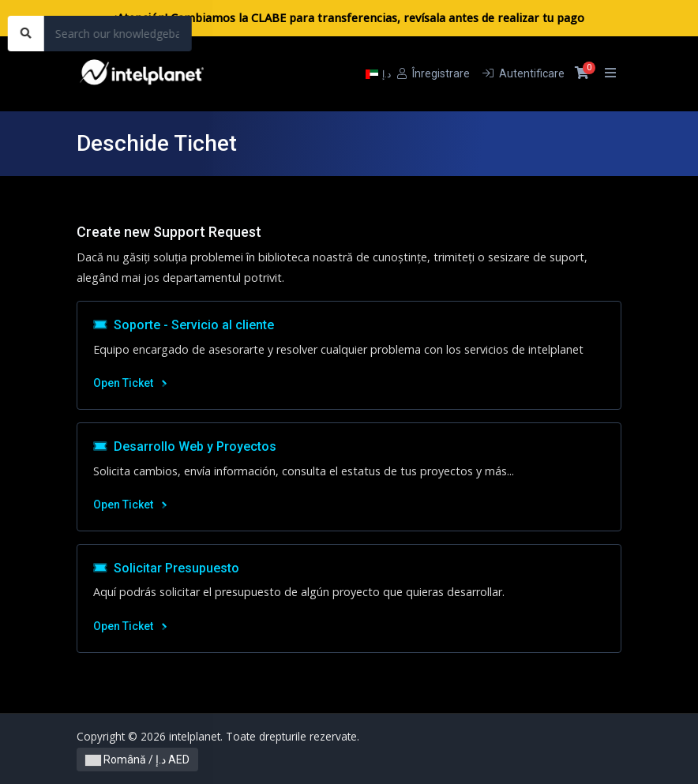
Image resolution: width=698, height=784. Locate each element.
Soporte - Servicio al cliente (184, 325)
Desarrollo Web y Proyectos (185, 446)
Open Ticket (130, 383)
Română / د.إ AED (137, 760)
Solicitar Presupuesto (166, 568)
